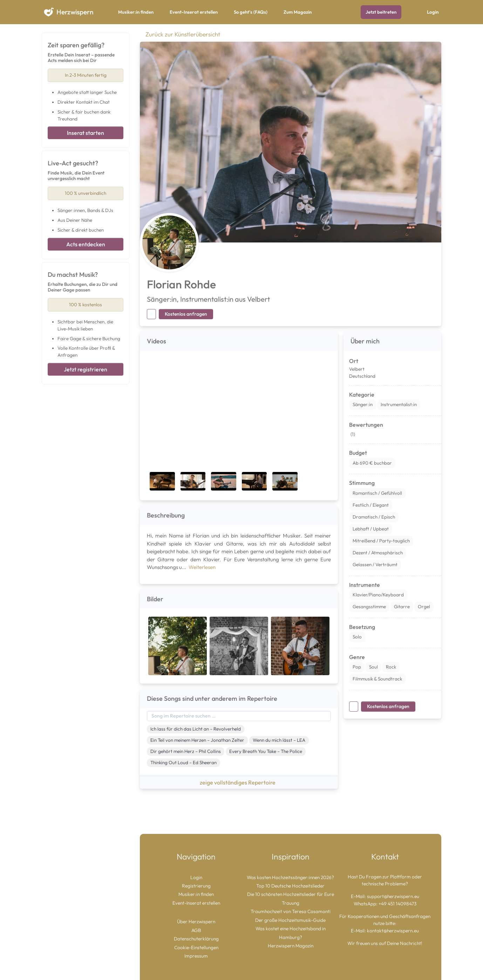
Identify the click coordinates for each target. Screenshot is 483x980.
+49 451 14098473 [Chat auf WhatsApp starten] (397, 904)
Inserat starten (86, 133)
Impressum (196, 956)
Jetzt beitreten (381, 12)
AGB (196, 930)
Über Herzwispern (196, 921)
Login (433, 12)
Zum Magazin (298, 12)
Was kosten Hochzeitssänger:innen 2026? (290, 877)
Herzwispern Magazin (291, 946)
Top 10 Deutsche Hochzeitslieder (290, 886)
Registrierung (196, 886)
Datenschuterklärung (196, 939)
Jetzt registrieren (86, 369)
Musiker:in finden (136, 12)
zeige (239, 782)
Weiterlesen (202, 567)
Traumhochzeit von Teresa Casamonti (291, 911)
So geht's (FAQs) (251, 12)
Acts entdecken (86, 244)
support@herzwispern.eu (393, 896)
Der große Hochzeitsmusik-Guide (290, 920)
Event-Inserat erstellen (194, 12)
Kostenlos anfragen (186, 314)
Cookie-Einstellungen (196, 947)
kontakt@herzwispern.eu (393, 931)
